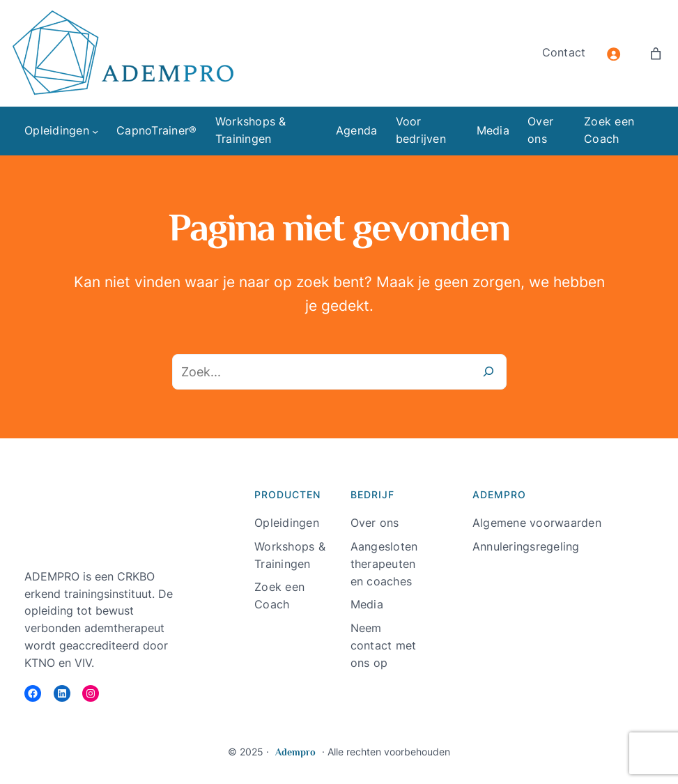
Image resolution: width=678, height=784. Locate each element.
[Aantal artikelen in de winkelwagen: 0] (656, 54)
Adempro (295, 752)
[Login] (613, 54)
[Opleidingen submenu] (95, 131)
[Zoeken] (488, 372)
